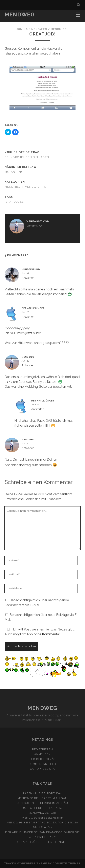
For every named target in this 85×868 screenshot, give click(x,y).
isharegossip (15, 202)
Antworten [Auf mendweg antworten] (28, 365)
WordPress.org (42, 769)
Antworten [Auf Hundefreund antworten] (28, 278)
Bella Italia (53, 808)
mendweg (39, 29)
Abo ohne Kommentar (43, 634)
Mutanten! (13, 172)
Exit (54, 813)
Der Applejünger (33, 308)
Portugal (55, 793)
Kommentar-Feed (42, 764)
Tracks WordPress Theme (25, 863)
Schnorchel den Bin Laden (27, 157)
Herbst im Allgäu (54, 798)
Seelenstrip (53, 818)
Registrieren (43, 749)
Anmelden (42, 754)
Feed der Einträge (43, 759)
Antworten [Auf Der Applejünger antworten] (28, 317)
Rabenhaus (31, 793)
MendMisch (60, 29)
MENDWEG (20, 15)
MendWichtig (36, 187)
